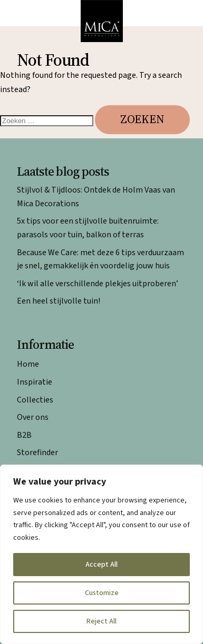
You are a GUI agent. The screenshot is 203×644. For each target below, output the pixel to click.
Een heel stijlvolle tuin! (59, 301)
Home (28, 364)
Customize (102, 593)
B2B (24, 435)
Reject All (101, 621)
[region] (101, 554)
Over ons (33, 417)
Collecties (35, 400)
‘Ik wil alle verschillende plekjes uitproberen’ (98, 284)
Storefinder (37, 452)
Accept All (101, 565)
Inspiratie (35, 382)
